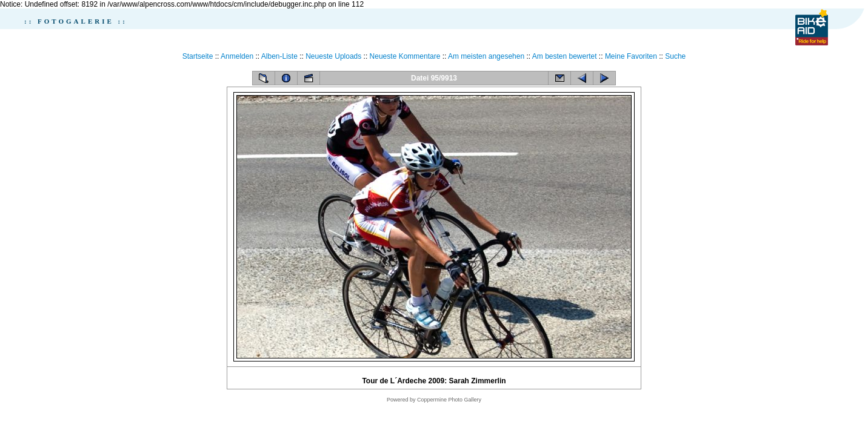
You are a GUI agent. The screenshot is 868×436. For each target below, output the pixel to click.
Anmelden (237, 56)
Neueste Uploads (333, 56)
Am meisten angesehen (486, 56)
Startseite (198, 56)
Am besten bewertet (565, 56)
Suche (675, 56)
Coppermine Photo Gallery (449, 400)
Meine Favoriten (631, 56)
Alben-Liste (279, 56)
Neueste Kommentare (405, 56)
